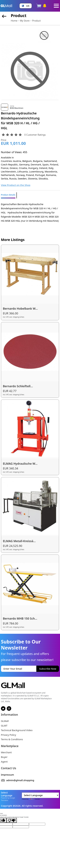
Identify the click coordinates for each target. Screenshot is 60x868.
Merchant (6, 752)
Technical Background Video (17, 730)
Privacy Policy (9, 735)
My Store (25, 21)
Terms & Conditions (12, 739)
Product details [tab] (8, 195)
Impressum (8, 775)
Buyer (4, 757)
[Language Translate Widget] (40, 795)
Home (14, 21)
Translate (34, 799)
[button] (26, 6)
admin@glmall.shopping (20, 780)
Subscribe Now (48, 669)
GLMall (5, 721)
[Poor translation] (12, 820)
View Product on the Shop (16, 185)
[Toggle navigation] (56, 6)
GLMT (4, 726)
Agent (4, 762)
